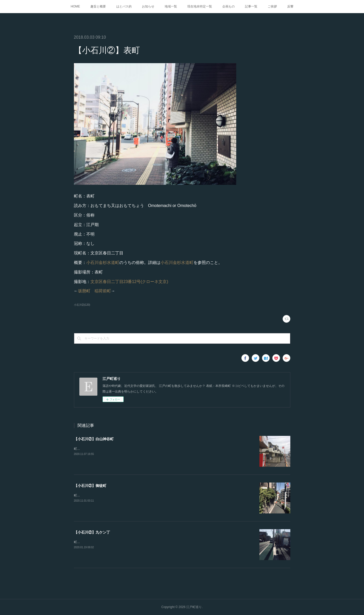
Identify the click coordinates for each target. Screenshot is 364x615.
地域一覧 (171, 6)
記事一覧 (251, 6)
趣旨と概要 (98, 6)
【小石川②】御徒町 (90, 486)
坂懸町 (84, 291)
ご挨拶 (272, 6)
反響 (290, 6)
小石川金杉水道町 (103, 263)
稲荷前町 (103, 291)
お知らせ (148, 6)
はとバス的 (124, 6)
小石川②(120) (82, 305)
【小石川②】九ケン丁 (92, 532)
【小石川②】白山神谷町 (94, 439)
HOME (75, 6)
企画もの (228, 6)
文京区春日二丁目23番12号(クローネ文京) (129, 282)
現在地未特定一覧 (200, 6)
